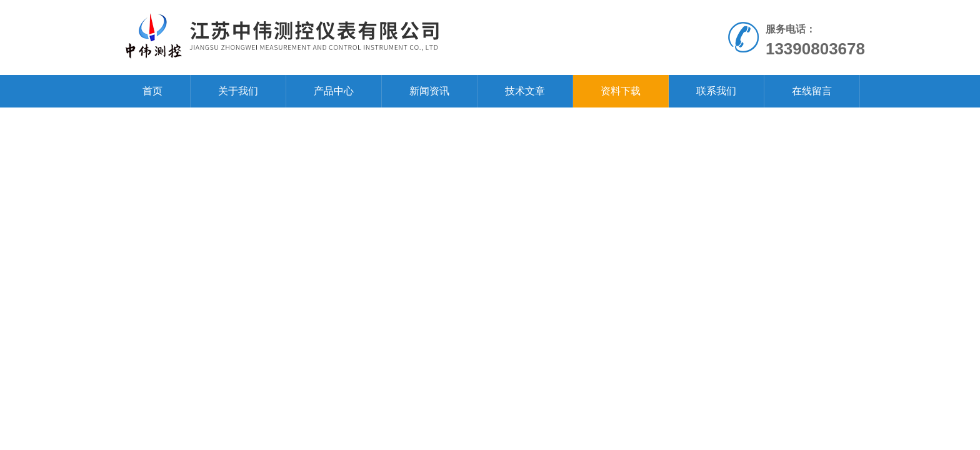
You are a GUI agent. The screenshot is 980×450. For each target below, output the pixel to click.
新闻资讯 (429, 91)
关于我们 (238, 91)
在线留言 (812, 91)
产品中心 (334, 91)
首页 (152, 91)
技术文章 (525, 91)
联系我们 (716, 91)
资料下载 (621, 91)
